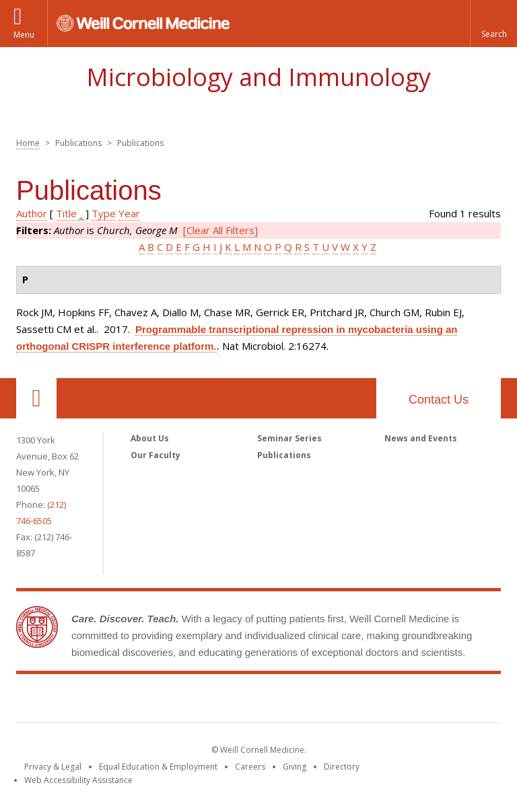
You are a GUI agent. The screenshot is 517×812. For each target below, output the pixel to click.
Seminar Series (289, 438)
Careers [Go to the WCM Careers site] (250, 767)
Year (129, 213)
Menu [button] (24, 35)
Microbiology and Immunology (258, 77)
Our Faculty (156, 455)
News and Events (421, 438)
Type (104, 213)
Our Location (36, 398)
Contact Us (439, 400)
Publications (284, 455)
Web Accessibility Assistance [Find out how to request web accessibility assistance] (78, 780)
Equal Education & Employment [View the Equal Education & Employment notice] (158, 767)
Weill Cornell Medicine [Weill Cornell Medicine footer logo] (258, 701)
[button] (493, 24)
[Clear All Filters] (220, 230)
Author (32, 213)
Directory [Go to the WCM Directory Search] (342, 767)
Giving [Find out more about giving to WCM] (295, 767)
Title (66, 213)
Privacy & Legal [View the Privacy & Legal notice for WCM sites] (53, 767)
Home (28, 143)
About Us (150, 438)
